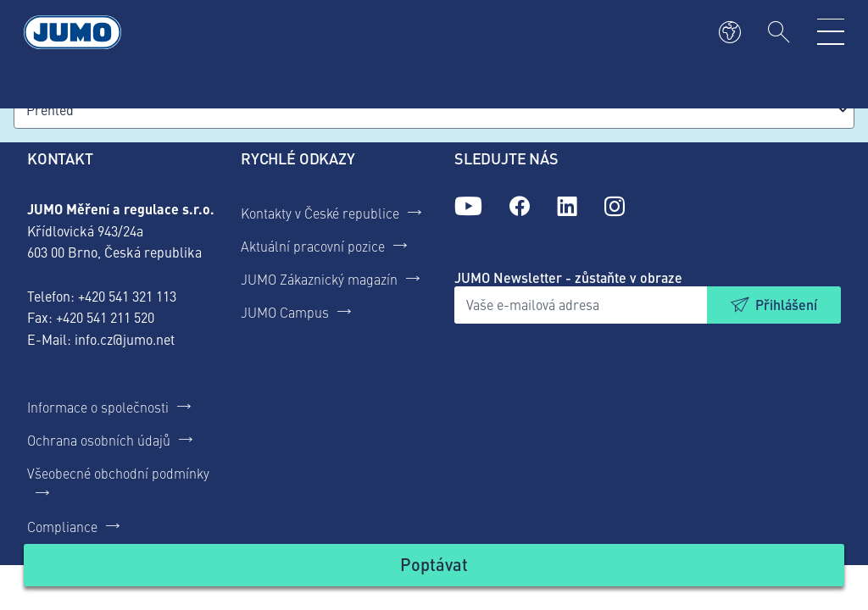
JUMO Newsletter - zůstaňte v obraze (568, 277)
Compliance (62, 526)
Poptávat (434, 564)
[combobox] (434, 110)
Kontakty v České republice (320, 213)
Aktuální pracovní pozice (313, 246)
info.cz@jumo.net (125, 339)
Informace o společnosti (98, 407)
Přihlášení (786, 305)
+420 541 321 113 (127, 296)
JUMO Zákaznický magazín (319, 279)
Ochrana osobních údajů (99, 440)
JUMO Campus (285, 312)
